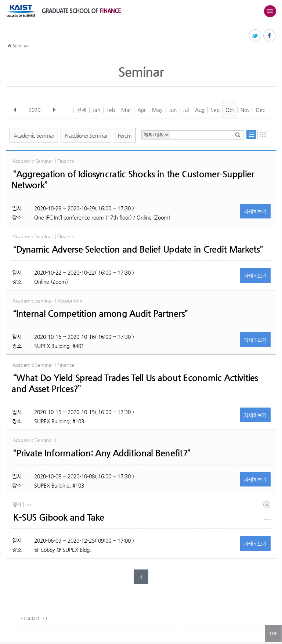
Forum (125, 135)
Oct (230, 110)
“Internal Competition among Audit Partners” (100, 314)
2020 (35, 110)
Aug (200, 110)
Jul (186, 110)
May (157, 110)
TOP (273, 633)
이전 (15, 110)
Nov (245, 110)
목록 (251, 135)
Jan (96, 110)
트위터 (255, 36)
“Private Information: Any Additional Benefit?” (102, 453)
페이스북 (270, 36)
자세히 (255, 211)
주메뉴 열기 (270, 11)
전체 (82, 110)
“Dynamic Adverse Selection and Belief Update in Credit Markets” (138, 249)
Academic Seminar (34, 135)
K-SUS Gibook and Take (59, 517)
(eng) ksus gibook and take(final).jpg (267, 510)
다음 (54, 110)
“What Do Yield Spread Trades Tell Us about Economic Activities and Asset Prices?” (135, 383)
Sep (215, 110)
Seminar (21, 46)
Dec (261, 110)
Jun (173, 110)
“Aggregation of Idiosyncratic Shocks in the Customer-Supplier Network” (133, 180)
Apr (142, 110)
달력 (262, 135)
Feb (111, 110)
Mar (126, 110)
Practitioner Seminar (86, 135)
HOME (10, 46)
